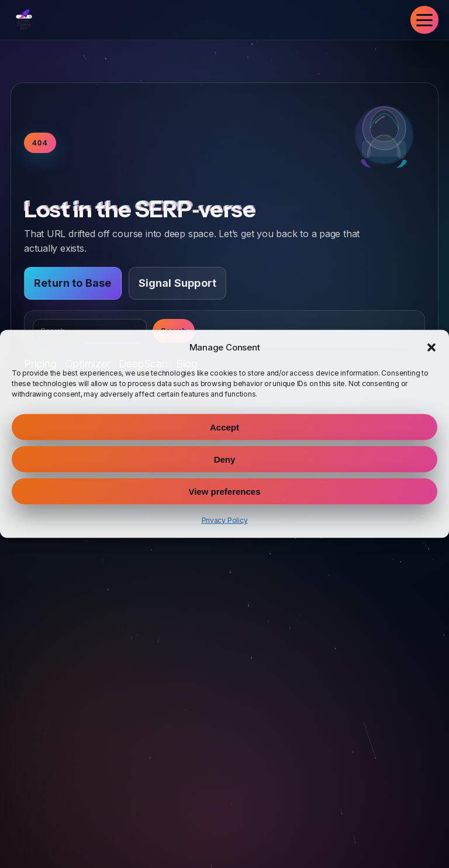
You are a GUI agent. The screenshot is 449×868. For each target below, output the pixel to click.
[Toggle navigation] (424, 20)
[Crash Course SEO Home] (24, 20)
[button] (431, 348)
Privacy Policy (225, 520)
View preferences (224, 492)
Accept (224, 427)
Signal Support (178, 283)
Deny (225, 459)
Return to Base (73, 283)
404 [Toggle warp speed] (40, 143)
